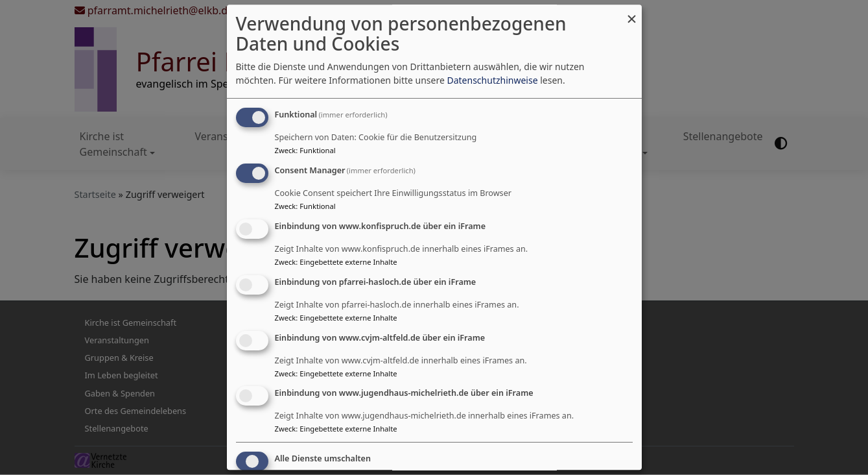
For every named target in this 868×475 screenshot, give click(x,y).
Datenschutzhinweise (492, 81)
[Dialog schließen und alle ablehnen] (632, 13)
